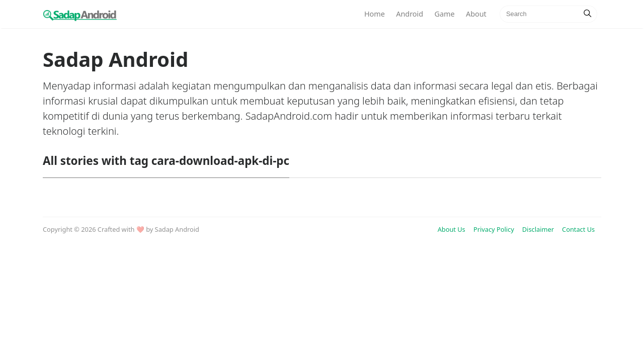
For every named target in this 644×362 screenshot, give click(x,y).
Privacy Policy (494, 229)
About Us (452, 229)
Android (410, 14)
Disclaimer (538, 229)
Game (444, 14)
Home (375, 14)
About (476, 14)
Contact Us (578, 229)
